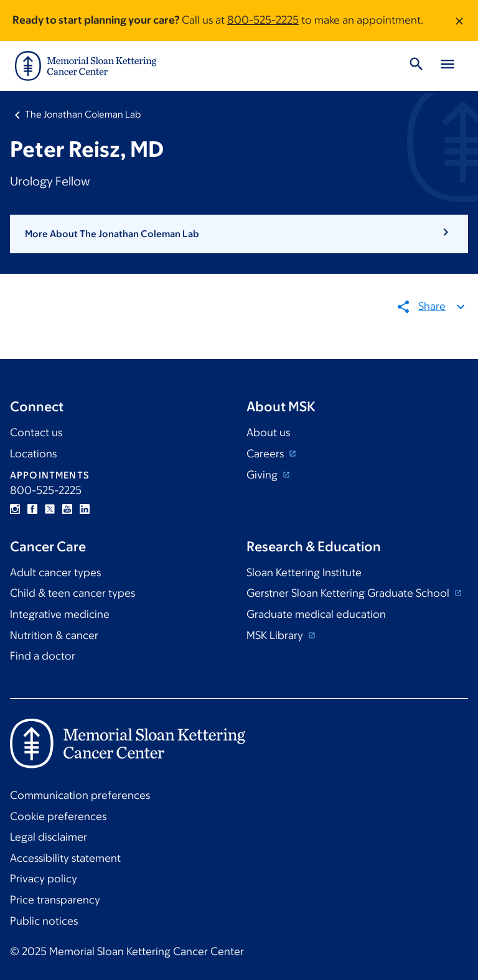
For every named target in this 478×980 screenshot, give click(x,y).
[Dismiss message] (459, 21)
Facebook (32, 509)
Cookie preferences (58, 816)
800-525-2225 (263, 20)
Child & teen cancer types (73, 593)
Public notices (44, 921)
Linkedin (85, 509)
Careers (266, 454)
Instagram (15, 509)
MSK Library (276, 635)
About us (268, 432)
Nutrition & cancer (54, 635)
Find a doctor (43, 656)
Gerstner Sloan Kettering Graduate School (349, 593)
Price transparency (55, 900)
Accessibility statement (65, 858)
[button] (239, 234)
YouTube (67, 509)
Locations (33, 454)
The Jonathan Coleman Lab (83, 114)
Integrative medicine (60, 614)
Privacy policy (44, 879)
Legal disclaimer (49, 837)
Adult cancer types (55, 572)
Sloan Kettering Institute (304, 572)
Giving (263, 475)
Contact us (36, 432)
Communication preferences (80, 795)
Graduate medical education (316, 614)
